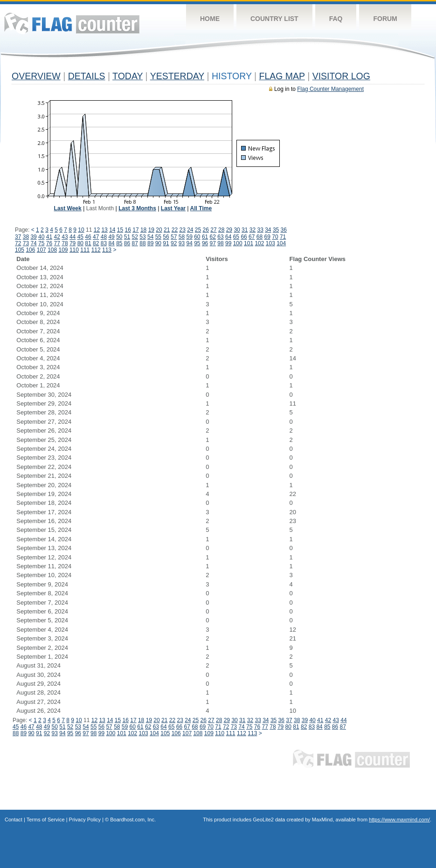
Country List (274, 19)
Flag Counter (72, 23)
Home (210, 19)
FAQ (336, 19)
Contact (14, 820)
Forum (385, 19)
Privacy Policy (85, 820)
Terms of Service (46, 820)
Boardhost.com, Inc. (133, 820)
